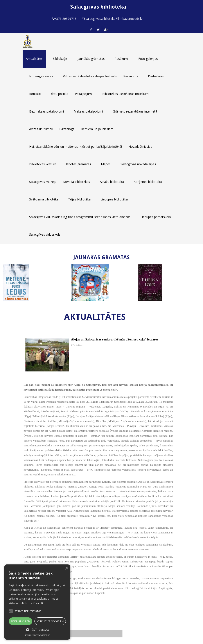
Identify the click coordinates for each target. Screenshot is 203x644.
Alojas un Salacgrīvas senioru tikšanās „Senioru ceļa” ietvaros (115, 339)
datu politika (60, 94)
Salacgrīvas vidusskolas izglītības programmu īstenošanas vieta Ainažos (80, 217)
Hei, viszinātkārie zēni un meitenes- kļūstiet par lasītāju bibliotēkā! (75, 146)
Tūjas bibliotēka (79, 199)
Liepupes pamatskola (156, 217)
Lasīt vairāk (37, 603)
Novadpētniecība (140, 146)
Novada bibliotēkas (76, 182)
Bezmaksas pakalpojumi (47, 111)
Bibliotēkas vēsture (43, 164)
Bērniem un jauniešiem (97, 129)
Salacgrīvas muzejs (43, 182)
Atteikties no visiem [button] (50, 621)
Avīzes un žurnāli (41, 129)
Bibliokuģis (60, 59)
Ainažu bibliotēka (112, 182)
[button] (37, 630)
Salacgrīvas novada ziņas (138, 164)
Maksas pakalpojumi (88, 111)
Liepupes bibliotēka (114, 199)
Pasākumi (121, 59)
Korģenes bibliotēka (148, 182)
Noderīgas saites (41, 76)
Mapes (106, 164)
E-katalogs (67, 129)
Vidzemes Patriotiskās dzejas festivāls (90, 76)
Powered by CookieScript (37, 635)
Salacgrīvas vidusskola (45, 234)
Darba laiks (156, 76)
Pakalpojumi (84, 94)
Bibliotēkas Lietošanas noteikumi (126, 94)
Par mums (131, 76)
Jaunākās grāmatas (91, 59)
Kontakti (35, 94)
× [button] (66, 568)
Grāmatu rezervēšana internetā (135, 111)
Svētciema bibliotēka (44, 199)
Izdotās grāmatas (79, 164)
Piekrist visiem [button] (20, 621)
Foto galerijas (148, 59)
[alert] (37, 602)
